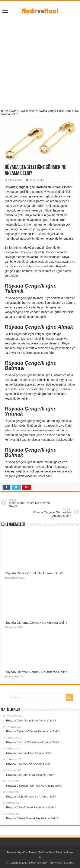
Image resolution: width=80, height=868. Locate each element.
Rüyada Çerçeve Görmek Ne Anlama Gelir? (49, 513)
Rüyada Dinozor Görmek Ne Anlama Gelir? (36, 672)
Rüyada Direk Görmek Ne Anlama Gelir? (34, 573)
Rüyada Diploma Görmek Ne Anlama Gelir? (36, 623)
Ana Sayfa (8, 111)
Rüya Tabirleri (27, 111)
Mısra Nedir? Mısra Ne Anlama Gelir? (31, 503)
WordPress (29, 852)
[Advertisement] (40, 58)
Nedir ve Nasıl (65, 852)
